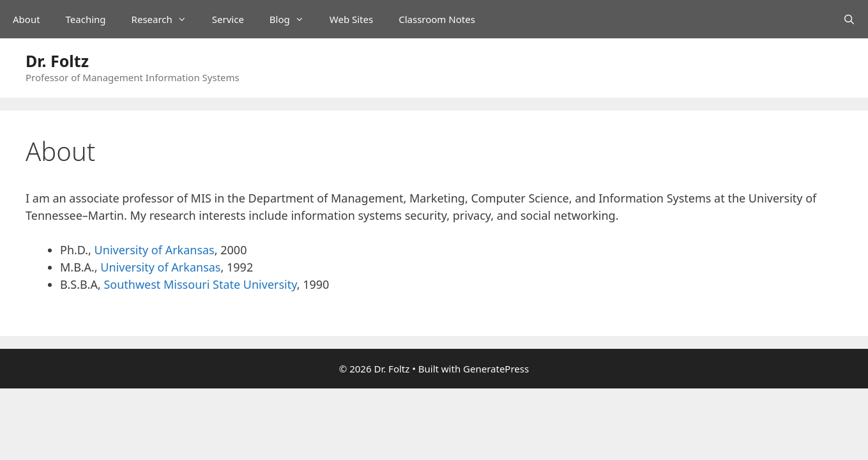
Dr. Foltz (57, 61)
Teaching (86, 19)
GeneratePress (496, 369)
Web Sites (351, 19)
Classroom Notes (437, 19)
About (27, 19)
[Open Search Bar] (849, 19)
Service (228, 19)
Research (165, 19)
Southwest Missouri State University (200, 284)
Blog (293, 19)
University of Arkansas (155, 250)
